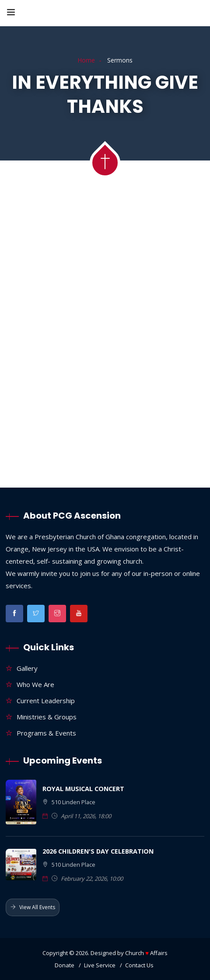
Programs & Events (46, 733)
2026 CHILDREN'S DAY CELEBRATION (98, 851)
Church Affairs (146, 953)
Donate (65, 965)
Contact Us (139, 965)
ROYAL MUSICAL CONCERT (83, 789)
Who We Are (35, 684)
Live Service (100, 965)
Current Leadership (46, 701)
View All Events (33, 907)
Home (86, 60)
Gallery (27, 668)
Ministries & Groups (47, 717)
